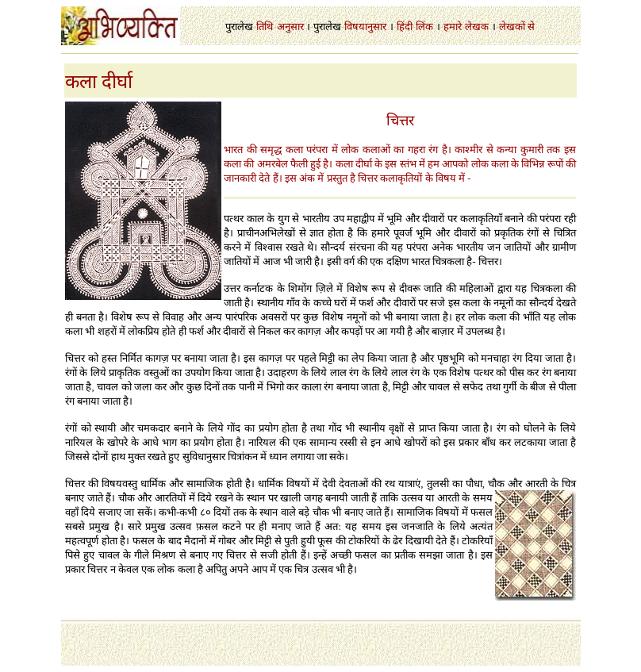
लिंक (424, 27)
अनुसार (290, 27)
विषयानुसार (365, 27)
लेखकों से (517, 27)
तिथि (265, 27)
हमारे (453, 27)
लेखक (477, 27)
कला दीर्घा (99, 82)
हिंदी (405, 27)
